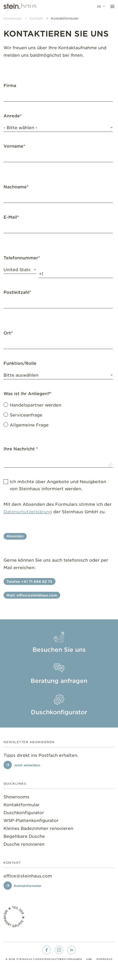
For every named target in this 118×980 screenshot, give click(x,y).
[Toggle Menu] (112, 6)
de (102, 6)
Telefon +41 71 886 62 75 (29, 581)
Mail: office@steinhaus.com (32, 595)
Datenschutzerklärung (28, 512)
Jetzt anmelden (27, 765)
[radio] (58, 405)
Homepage (13, 18)
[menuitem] (59, 643)
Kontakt (36, 18)
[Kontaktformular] (25, 886)
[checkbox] (58, 415)
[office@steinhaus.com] (28, 876)
